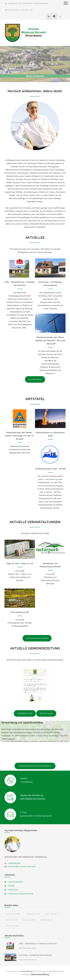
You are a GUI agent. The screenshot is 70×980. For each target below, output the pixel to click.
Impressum (13, 890)
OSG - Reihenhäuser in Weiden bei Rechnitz (38, 944)
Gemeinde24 (27, 971)
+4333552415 (13, 3)
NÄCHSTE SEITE (46, 713)
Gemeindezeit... (30, 920)
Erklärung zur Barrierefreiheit (21, 894)
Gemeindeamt (12, 920)
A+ (49, 16)
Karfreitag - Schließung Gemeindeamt (35, 955)
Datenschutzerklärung (40, 974)
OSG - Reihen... (52, 914)
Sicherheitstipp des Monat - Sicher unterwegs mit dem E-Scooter (20, 436)
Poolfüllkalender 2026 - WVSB (50, 469)
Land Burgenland (16, 882)
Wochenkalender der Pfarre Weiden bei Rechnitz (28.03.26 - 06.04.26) (50, 341)
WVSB (11, 886)
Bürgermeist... (47, 920)
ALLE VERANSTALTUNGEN (37, 638)
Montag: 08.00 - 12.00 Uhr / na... (21, 10)
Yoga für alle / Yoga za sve (20, 563)
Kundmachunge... (14, 914)
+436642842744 (14, 863)
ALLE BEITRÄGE (35, 379)
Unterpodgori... (13, 926)
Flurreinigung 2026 (20, 612)
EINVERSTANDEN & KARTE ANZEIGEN (35, 766)
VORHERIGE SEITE (25, 713)
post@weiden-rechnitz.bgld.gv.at (35, 3)
